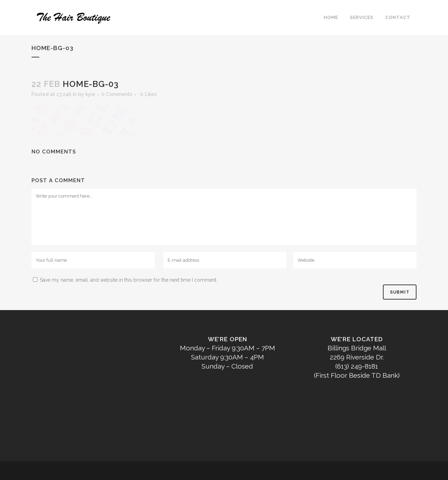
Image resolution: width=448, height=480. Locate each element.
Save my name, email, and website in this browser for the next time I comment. (129, 280)
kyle (90, 94)
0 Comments (117, 94)
